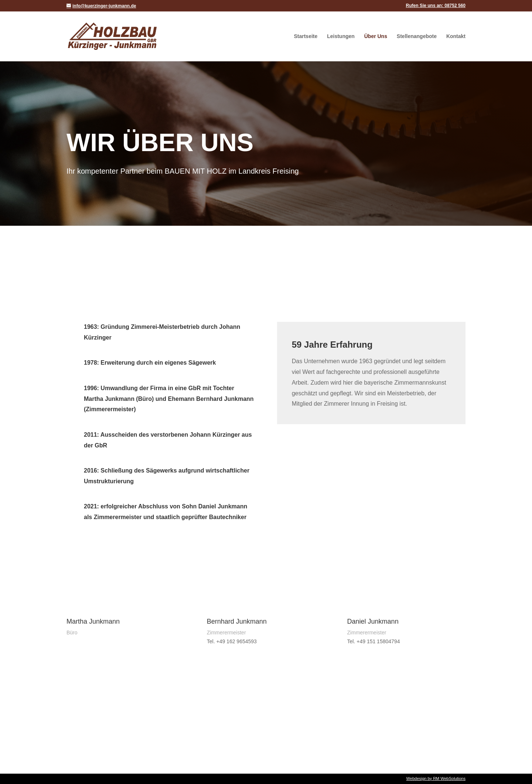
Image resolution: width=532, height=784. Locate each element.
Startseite (306, 36)
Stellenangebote (417, 36)
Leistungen (341, 36)
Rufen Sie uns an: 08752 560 (436, 6)
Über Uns (376, 36)
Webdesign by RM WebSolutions (436, 778)
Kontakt (456, 36)
